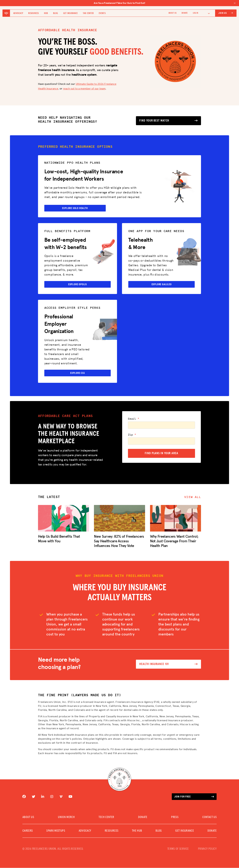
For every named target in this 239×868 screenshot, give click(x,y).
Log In (196, 13)
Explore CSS (78, 373)
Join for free (194, 797)
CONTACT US (209, 817)
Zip (132, 435)
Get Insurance (71, 13)
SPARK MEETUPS (56, 831)
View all (193, 497)
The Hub (137, 831)
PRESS (175, 817)
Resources (34, 13)
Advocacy (18, 13)
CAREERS (28, 831)
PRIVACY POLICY (207, 849)
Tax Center (88, 13)
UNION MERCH (66, 817)
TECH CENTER (106, 817)
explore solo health (75, 207)
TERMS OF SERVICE (178, 849)
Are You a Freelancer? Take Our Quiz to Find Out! (165, 3)
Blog (56, 13)
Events (102, 13)
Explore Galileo (162, 284)
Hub (46, 13)
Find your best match (168, 121)
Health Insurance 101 (168, 664)
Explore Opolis (78, 284)
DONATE (185, 13)
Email (134, 419)
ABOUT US (172, 13)
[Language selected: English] (207, 13)
